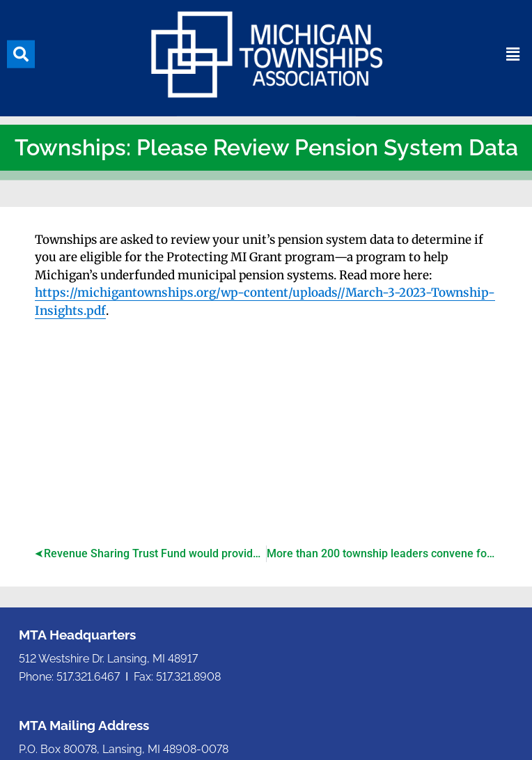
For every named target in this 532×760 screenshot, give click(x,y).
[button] (21, 50)
